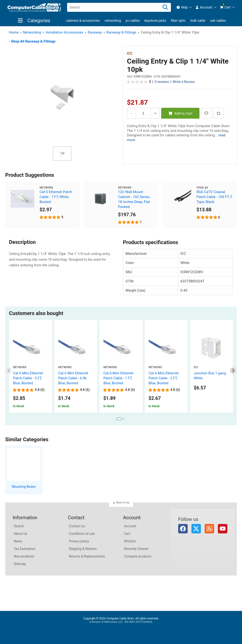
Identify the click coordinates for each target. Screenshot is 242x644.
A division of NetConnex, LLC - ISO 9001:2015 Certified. (121, 622)
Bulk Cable (198, 21)
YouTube (223, 529)
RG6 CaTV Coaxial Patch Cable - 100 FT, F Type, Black (215, 197)
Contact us (77, 526)
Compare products (138, 556)
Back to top (123, 503)
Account (130, 526)
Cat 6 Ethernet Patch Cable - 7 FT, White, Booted (56, 197)
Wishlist (130, 541)
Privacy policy (79, 541)
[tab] (119, 419)
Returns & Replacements (87, 556)
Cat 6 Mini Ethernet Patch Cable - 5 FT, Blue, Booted (28, 378)
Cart (127, 534)
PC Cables (133, 21)
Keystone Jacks (155, 21)
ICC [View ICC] (130, 53)
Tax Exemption (25, 549)
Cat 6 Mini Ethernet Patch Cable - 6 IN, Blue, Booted (73, 378)
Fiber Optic (178, 21)
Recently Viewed (136, 549)
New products (24, 556)
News (18, 541)
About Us (20, 534)
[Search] (165, 7)
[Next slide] (233, 371)
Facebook (183, 529)
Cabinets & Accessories (83, 21)
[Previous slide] (9, 371)
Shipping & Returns (83, 549)
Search (19, 526)
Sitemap (20, 564)
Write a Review (184, 82)
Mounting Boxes (24, 487)
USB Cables (218, 21)
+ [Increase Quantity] (155, 113)
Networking (113, 21)
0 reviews (162, 82)
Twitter (196, 529)
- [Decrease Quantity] (131, 113)
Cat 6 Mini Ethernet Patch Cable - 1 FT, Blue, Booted (118, 378)
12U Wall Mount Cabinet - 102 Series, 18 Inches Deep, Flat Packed (134, 199)
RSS (209, 529)
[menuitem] (184, 7)
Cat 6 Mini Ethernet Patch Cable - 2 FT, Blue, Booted (164, 378)
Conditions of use (82, 534)
